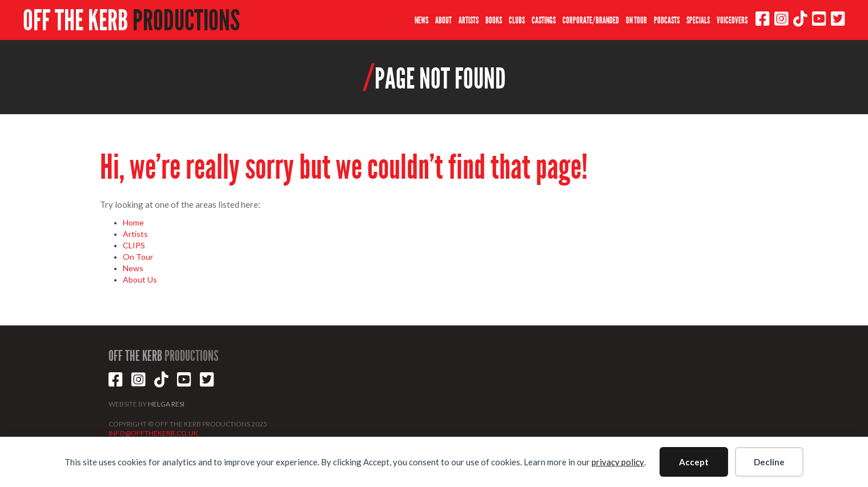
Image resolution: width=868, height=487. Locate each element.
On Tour (138, 257)
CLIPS (134, 245)
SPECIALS (698, 20)
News (133, 268)
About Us (140, 279)
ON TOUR (636, 20)
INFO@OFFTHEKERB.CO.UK (153, 433)
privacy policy (618, 462)
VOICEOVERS (732, 20)
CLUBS (517, 20)
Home (133, 222)
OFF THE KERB (131, 21)
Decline (769, 462)
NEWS (421, 20)
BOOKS (494, 20)
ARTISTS (469, 20)
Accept (694, 462)
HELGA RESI (166, 404)
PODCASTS (667, 20)
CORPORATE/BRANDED (591, 20)
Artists (135, 234)
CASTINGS (544, 20)
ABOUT (443, 20)
